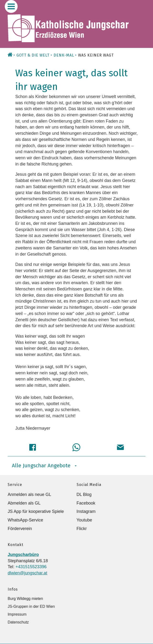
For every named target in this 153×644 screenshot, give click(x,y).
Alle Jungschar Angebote (44, 466)
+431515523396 (31, 567)
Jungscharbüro (23, 555)
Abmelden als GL (24, 503)
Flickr (82, 529)
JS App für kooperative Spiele (36, 511)
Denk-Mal (64, 55)
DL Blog (84, 495)
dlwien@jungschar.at (27, 573)
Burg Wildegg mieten (25, 599)
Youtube (84, 520)
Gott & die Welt (33, 55)
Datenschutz (18, 622)
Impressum (17, 614)
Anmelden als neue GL (29, 495)
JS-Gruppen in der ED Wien (31, 606)
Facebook (86, 503)
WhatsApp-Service (25, 520)
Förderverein (20, 529)
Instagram (86, 511)
